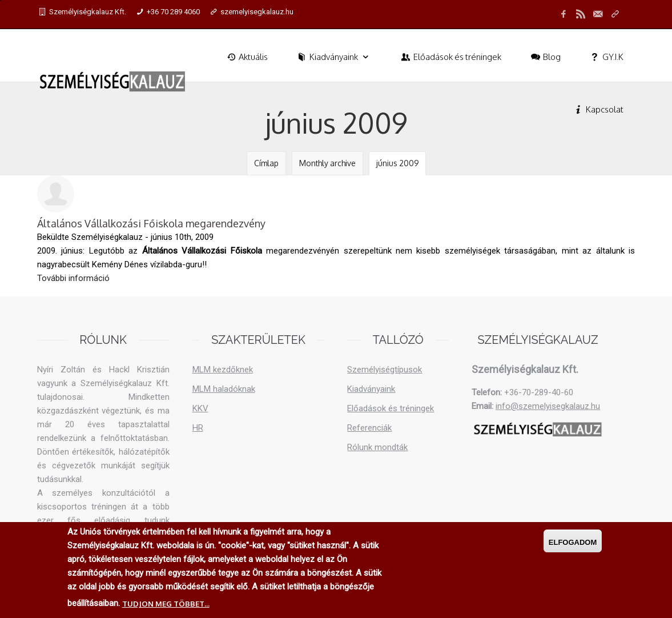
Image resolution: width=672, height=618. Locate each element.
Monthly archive (327, 163)
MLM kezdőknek (223, 370)
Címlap (266, 163)
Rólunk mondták (377, 447)
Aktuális (246, 57)
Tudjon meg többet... (166, 604)
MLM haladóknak (224, 389)
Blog (545, 57)
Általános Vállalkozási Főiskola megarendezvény (151, 223)
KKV (200, 408)
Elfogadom (573, 542)
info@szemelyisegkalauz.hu (548, 406)
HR (198, 428)
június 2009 (397, 163)
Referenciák (369, 428)
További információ (73, 277)
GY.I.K (606, 57)
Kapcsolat (598, 109)
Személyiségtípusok (385, 370)
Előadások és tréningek (450, 57)
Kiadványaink (334, 57)
